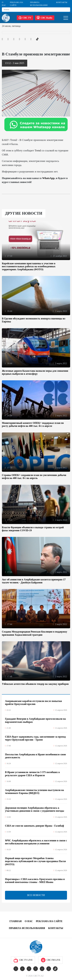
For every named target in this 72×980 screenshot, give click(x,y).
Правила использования (39, 4)
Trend (38, 151)
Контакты (62, 2)
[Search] (36, 10)
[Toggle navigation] (66, 18)
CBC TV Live (23, 960)
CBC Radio (44, 17)
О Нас (4, 4)
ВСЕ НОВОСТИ (36, 895)
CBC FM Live (50, 960)
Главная (16, 921)
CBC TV (25, 17)
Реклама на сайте (16, 4)
